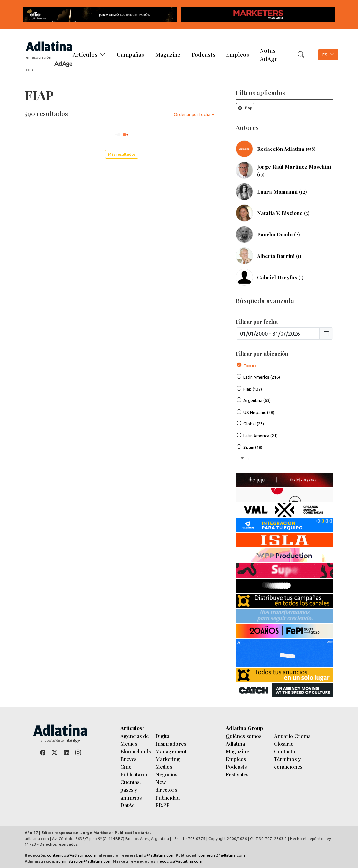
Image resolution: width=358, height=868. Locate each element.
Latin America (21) (260, 436)
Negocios (166, 774)
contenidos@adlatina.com (72, 855)
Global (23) (254, 424)
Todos (250, 366)
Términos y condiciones (288, 763)
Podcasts (203, 54)
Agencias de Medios (134, 740)
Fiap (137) (253, 389)
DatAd (128, 805)
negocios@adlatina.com (180, 861)
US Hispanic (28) (259, 412)
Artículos (85, 54)
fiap (245, 108)
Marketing (168, 759)
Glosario (284, 743)
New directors (166, 786)
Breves (128, 759)
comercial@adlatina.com (222, 855)
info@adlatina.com (157, 855)
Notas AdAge (269, 54)
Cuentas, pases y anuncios (131, 790)
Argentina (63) (257, 400)
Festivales (237, 774)
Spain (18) (253, 447)
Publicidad (167, 797)
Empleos (238, 54)
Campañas (130, 54)
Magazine (168, 54)
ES (325, 55)
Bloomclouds (135, 751)
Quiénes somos (244, 736)
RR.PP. (163, 805)
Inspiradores (171, 743)
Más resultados (122, 154)
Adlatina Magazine (237, 747)
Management (171, 751)
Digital (163, 736)
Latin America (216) (262, 377)
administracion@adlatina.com (84, 861)
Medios (164, 766)
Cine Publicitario (134, 770)
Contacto (285, 751)
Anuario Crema (292, 736)
